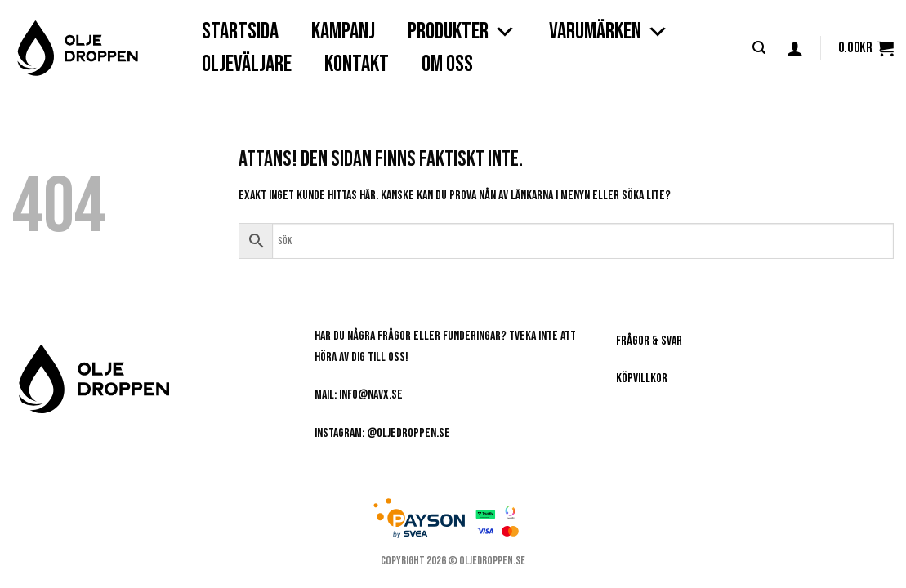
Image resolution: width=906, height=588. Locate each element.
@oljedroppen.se (408, 433)
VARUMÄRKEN (609, 32)
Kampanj (343, 31)
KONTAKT (357, 64)
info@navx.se (371, 395)
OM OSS (447, 64)
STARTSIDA (240, 31)
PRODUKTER (462, 32)
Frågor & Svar (649, 341)
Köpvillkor (642, 379)
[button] (759, 48)
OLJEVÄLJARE (247, 64)
